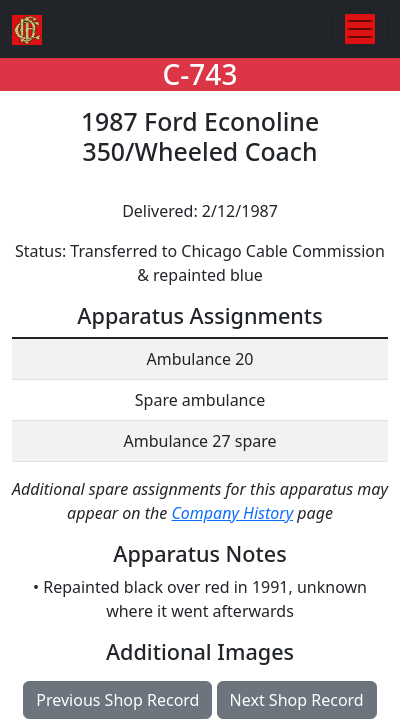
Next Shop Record (297, 700)
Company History (232, 513)
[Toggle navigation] (360, 29)
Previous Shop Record (117, 700)
